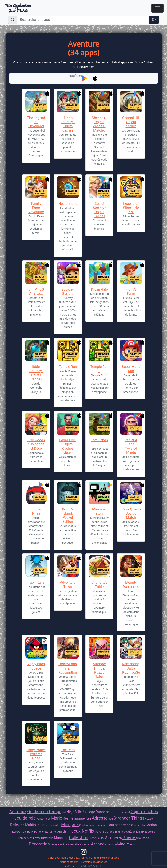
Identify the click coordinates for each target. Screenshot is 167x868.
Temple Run (68, 367)
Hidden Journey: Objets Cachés (36, 373)
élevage (109, 832)
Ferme (37, 838)
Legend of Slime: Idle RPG (131, 208)
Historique (47, 838)
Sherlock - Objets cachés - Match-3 (99, 124)
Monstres (61, 838)
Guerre (129, 837)
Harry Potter (35, 832)
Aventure (85, 845)
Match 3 (100, 832)
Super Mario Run (131, 369)
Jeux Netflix (83, 831)
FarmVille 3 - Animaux (36, 291)
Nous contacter (69, 862)
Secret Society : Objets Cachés (99, 210)
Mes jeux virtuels (110, 858)
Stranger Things (129, 818)
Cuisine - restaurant (119, 812)
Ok (154, 20)
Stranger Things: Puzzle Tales (99, 670)
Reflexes (17, 832)
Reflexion (18, 825)
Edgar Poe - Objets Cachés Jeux (68, 446)
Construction (139, 825)
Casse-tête (72, 844)
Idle (24, 832)
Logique (101, 825)
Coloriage (111, 845)
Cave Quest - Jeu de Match (131, 513)
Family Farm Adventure (36, 208)
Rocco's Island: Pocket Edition (68, 516)
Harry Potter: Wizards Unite (36, 754)
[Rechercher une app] (83, 20)
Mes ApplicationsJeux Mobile (18, 8)
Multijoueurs (35, 825)
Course (101, 838)
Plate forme (49, 832)
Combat (23, 838)
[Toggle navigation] (157, 8)
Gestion (117, 838)
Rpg (111, 819)
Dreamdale (99, 289)
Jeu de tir (64, 831)
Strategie (150, 832)
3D (142, 832)
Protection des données (93, 862)
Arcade (98, 844)
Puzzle (149, 819)
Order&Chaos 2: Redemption (68, 668)
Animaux (18, 812)
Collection (79, 837)
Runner (101, 812)
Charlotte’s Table (99, 585)
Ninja (71, 812)
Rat (64, 812)
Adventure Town (68, 585)
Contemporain (88, 825)
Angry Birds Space (36, 666)
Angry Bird (57, 845)
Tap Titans (36, 582)
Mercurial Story (99, 511)
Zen (30, 838)
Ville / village (85, 812)
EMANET (70, 866)
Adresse (100, 818)
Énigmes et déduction (128, 832)
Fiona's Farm (131, 291)
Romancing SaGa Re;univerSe (131, 668)
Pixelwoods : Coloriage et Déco (36, 444)
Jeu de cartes (53, 825)
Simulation (143, 838)
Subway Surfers (68, 291)
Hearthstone (68, 204)
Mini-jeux (70, 825)
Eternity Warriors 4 (131, 585)
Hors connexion (119, 825)
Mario (57, 818)
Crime (92, 838)
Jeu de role (25, 818)
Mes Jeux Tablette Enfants (84, 858)
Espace (134, 845)
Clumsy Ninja (36, 511)
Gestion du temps (44, 812)
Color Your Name (58, 858)
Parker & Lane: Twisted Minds (131, 446)
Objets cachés (144, 812)
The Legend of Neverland (36, 122)
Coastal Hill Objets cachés (131, 122)
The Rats (68, 750)
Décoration (39, 844)
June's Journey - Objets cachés (68, 124)
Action (152, 825)
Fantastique (43, 819)
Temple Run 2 (99, 369)
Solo (109, 838)
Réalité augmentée (77, 818)
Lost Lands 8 (99, 442)
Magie (123, 844)
